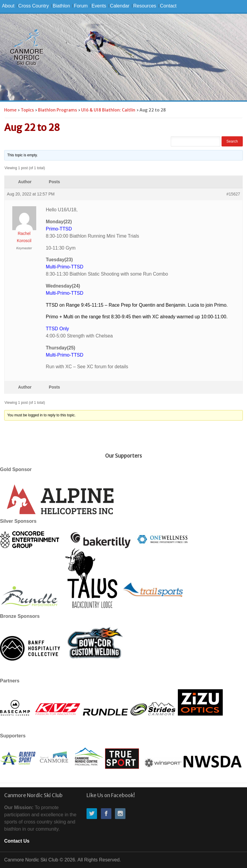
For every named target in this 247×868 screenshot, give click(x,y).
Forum (81, 6)
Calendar (120, 6)
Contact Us (17, 841)
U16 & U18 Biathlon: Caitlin (108, 110)
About (8, 6)
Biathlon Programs (57, 110)
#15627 (233, 194)
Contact (168, 6)
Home (10, 110)
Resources (145, 6)
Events (99, 6)
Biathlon (61, 6)
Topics (27, 110)
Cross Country (34, 6)
